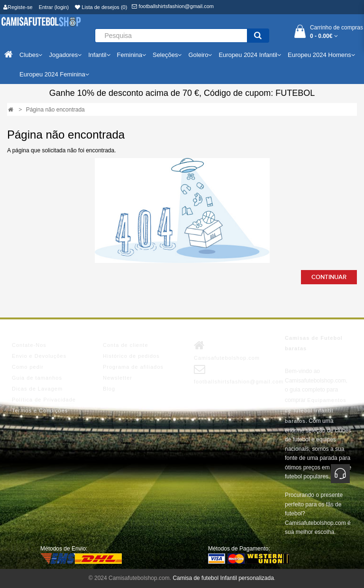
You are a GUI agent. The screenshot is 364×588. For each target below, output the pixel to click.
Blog (109, 389)
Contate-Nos (29, 345)
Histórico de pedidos (131, 356)
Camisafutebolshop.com (227, 350)
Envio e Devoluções (39, 356)
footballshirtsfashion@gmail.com (173, 6)
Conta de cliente (126, 345)
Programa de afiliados (133, 367)
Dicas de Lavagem (37, 389)
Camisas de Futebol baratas (314, 343)
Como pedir (28, 367)
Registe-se (18, 7)
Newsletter (118, 378)
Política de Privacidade (44, 400)
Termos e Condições (40, 411)
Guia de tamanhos (37, 378)
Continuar (329, 277)
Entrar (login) (54, 7)
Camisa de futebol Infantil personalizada (223, 578)
